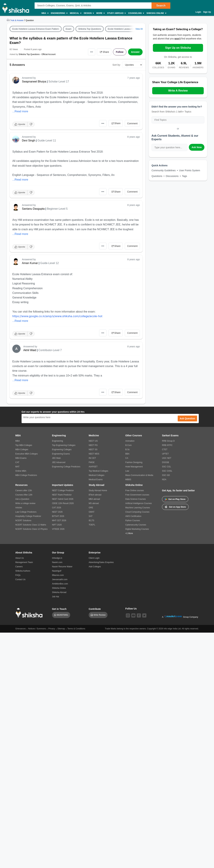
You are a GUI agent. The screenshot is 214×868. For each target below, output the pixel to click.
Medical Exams (96, 480)
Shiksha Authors (23, 571)
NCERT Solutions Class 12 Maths (31, 525)
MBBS (128, 480)
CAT (17, 462)
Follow (120, 52)
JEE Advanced (59, 462)
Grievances (21, 629)
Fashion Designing (134, 462)
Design (89, 13)
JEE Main (56, 458)
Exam (69, 29)
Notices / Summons (37, 629)
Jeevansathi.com (60, 579)
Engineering (59, 13)
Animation (130, 441)
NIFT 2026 (57, 525)
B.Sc (127, 450)
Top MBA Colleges (24, 445)
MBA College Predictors (26, 475)
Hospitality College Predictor (28, 516)
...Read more (20, 111)
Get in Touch (59, 609)
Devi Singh (29, 140)
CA (127, 458)
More (100, 13)
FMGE (92, 462)
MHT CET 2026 (59, 520)
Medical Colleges (96, 475)
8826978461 (63, 615)
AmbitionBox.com (60, 584)
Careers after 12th (24, 490)
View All (139, 29)
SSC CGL (166, 467)
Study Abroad (116, 13)
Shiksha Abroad (59, 592)
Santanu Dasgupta (33, 209)
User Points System (190, 170)
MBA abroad (94, 499)
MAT (17, 467)
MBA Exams (21, 458)
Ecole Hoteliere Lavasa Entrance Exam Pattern (36, 29)
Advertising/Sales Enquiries (101, 562)
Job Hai (56, 597)
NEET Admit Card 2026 (63, 499)
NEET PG (93, 445)
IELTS (91, 520)
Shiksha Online (156, 13)
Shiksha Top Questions (90, 29)
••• (92, 52)
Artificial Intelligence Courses (139, 503)
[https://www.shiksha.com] (8, 20)
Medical (76, 13)
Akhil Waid (30, 350)
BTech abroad (95, 495)
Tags (185, 176)
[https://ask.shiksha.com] (18, 20)
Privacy (52, 629)
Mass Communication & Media (139, 475)
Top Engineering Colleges (64, 445)
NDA (164, 480)
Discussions (172, 176)
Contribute (95, 609)
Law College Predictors (26, 512)
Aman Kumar (30, 263)
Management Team (24, 562)
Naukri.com (57, 562)
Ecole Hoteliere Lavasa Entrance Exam (127, 29)
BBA (127, 454)
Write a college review (25, 503)
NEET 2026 (57, 512)
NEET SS (93, 450)
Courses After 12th (24, 495)
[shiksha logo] (30, 613)
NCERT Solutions (23, 520)
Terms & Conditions (76, 629)
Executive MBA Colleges (27, 454)
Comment (132, 123)
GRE (91, 508)
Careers (19, 567)
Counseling (136, 13)
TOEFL (92, 525)
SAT (91, 516)
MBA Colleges (22, 450)
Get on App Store (175, 507)
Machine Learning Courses (138, 508)
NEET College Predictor (63, 490)
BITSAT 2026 (58, 516)
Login (198, 12)
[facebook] (139, 615)
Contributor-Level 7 (50, 350)
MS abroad (94, 503)
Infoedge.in (57, 558)
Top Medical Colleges (98, 471)
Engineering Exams (61, 454)
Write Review (99, 615)
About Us (20, 558)
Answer (135, 52)
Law (127, 471)
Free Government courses (137, 495)
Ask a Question (22, 499)
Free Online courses (135, 490)
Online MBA (21, 471)
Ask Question (187, 418)
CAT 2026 (57, 508)
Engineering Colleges (62, 450)
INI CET (92, 458)
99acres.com (58, 575)
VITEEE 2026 (58, 529)
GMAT (92, 512)
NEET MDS (94, 454)
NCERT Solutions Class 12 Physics (32, 529)
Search (161, 6)
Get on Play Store (175, 499)
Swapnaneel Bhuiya (34, 82)
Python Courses (133, 520)
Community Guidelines (164, 170)
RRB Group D (168, 441)
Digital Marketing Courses (137, 529)
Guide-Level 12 (50, 263)
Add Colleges (95, 567)
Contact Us (20, 579)
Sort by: (117, 65)
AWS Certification (133, 516)
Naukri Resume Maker (62, 567)
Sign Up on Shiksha (178, 48)
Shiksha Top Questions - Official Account (37, 54)
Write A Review (178, 91)
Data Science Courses (136, 499)
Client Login (94, 558)
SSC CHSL (167, 471)
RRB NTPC (167, 445)
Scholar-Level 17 (59, 82)
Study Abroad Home (98, 490)
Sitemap (61, 629)
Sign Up (207, 12)
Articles (19, 508)
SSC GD (166, 475)
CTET (165, 450)
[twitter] (144, 615)
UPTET (165, 454)
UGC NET (167, 458)
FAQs (18, 575)
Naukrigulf (57, 571)
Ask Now (197, 147)
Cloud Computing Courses (137, 512)
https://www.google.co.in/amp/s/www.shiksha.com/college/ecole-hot (57, 316)
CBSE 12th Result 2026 (63, 503)
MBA (45, 13)
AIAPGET (93, 467)
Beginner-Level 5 (57, 209)
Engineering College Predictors (66, 467)
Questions (157, 176)
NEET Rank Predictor (62, 495)
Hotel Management (134, 467)
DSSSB (165, 462)
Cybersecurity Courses (136, 525)
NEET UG (93, 441)
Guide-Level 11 (47, 140)
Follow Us (131, 609)
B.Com (128, 445)
